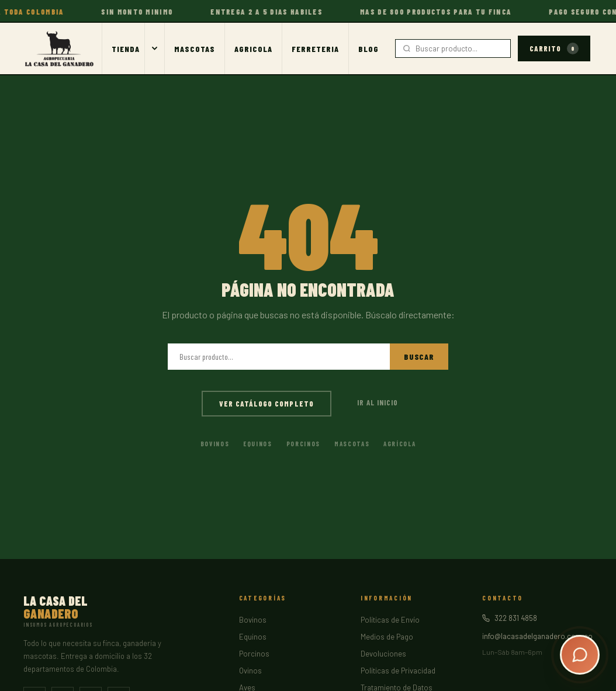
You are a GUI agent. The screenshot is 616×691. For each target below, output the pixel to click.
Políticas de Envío (390, 620)
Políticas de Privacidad (398, 671)
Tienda (126, 49)
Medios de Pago (387, 637)
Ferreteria (315, 49)
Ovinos (250, 671)
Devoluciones (383, 654)
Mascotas (195, 49)
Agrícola (399, 444)
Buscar (419, 357)
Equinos (258, 444)
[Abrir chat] (580, 655)
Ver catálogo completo (267, 404)
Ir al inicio (378, 402)
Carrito (554, 48)
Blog (368, 49)
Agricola (253, 49)
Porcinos (303, 444)
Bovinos (215, 444)
